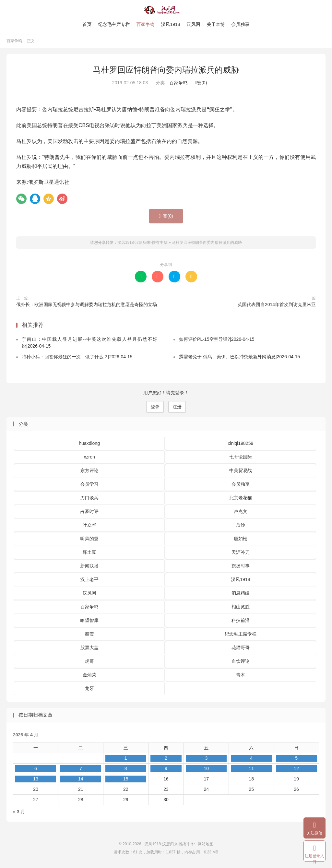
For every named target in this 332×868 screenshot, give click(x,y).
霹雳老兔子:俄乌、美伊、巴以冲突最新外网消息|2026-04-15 (239, 357)
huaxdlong (89, 443)
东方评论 (89, 470)
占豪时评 (89, 511)
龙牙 (89, 688)
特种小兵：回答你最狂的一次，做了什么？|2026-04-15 (77, 357)
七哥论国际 (241, 457)
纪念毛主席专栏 (114, 24)
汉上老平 (89, 579)
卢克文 (241, 511)
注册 (177, 407)
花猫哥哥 (241, 648)
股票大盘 (89, 648)
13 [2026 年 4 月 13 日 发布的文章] (36, 779)
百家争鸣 (145, 24)
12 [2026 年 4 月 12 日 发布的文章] (296, 768)
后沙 (241, 525)
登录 (155, 407)
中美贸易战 (241, 470)
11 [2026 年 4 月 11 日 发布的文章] (251, 768)
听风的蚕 (89, 539)
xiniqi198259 (241, 443)
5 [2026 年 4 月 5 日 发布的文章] (296, 758)
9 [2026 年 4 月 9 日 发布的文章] (166, 768)
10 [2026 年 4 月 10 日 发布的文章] (206, 768)
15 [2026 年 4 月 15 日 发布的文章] (126, 779)
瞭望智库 (89, 620)
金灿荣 (89, 675)
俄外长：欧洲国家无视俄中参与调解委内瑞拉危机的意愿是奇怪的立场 (87, 304)
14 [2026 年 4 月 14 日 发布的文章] (81, 779)
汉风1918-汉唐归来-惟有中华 (166, 10)
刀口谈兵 (89, 498)
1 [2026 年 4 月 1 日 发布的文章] (126, 758)
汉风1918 (170, 24)
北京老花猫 (241, 498)
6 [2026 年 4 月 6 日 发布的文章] (36, 768)
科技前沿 (241, 620)
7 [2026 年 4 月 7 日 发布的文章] (81, 768)
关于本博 (216, 24)
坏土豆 (89, 552)
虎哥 (89, 661)
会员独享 (241, 24)
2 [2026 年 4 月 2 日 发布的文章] (166, 758)
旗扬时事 (241, 566)
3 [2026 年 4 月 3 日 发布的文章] (206, 758)
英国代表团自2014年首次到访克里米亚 (277, 304)
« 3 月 (19, 812)
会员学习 (89, 484)
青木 (241, 675)
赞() (201, 83)
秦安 (89, 634)
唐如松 (241, 539)
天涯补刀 (241, 552)
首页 (87, 24)
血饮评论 (241, 661)
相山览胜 (241, 607)
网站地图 (206, 844)
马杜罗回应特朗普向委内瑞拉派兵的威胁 (166, 70)
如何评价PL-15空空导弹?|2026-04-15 (217, 339)
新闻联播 (89, 566)
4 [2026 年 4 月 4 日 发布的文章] (251, 758)
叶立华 (89, 525)
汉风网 (194, 24)
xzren (89, 457)
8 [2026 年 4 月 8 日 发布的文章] (126, 768)
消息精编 (241, 593)
